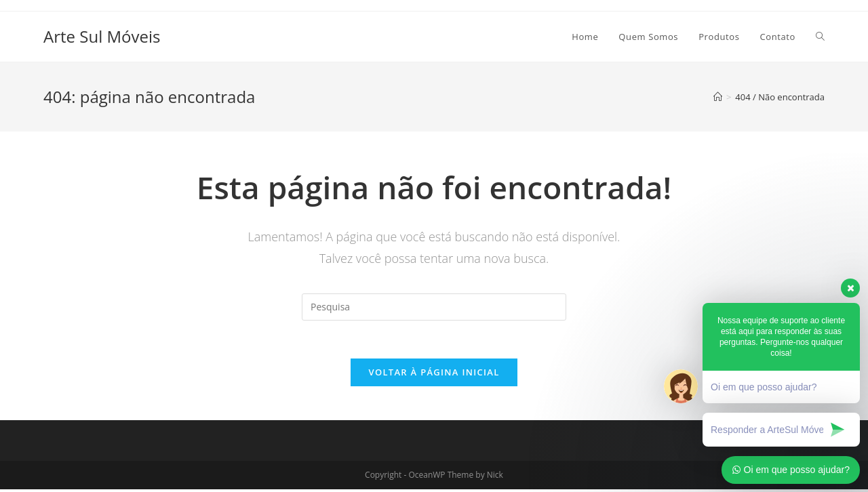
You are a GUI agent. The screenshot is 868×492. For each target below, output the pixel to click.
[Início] (718, 97)
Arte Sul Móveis (102, 36)
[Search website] (820, 37)
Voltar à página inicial (434, 375)
